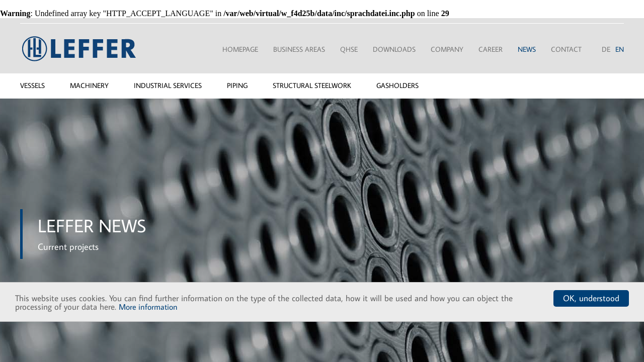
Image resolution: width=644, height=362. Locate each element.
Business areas (299, 49)
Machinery (89, 85)
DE (606, 49)
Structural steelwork (312, 85)
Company (447, 49)
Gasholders (397, 85)
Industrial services (168, 85)
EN (620, 49)
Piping (237, 85)
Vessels (32, 85)
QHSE (349, 49)
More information (148, 307)
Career (491, 49)
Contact (566, 49)
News (527, 49)
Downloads (394, 49)
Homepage (240, 49)
